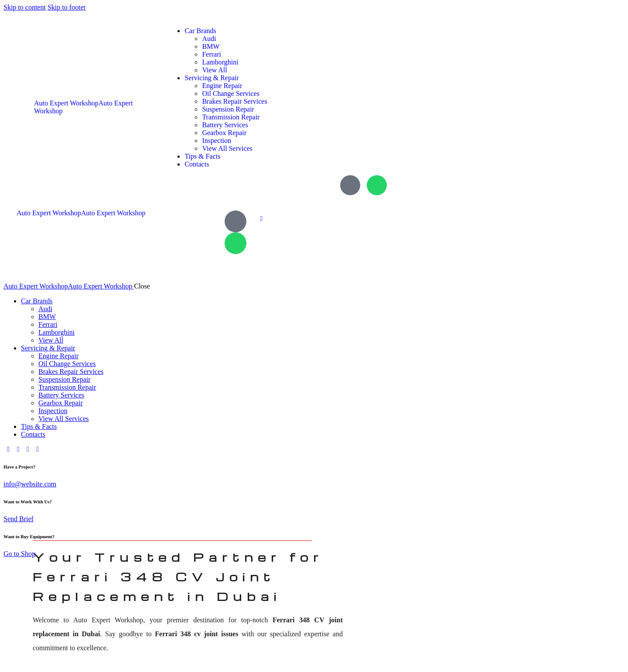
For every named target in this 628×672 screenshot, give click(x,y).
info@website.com (30, 484)
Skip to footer (67, 7)
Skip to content (25, 7)
